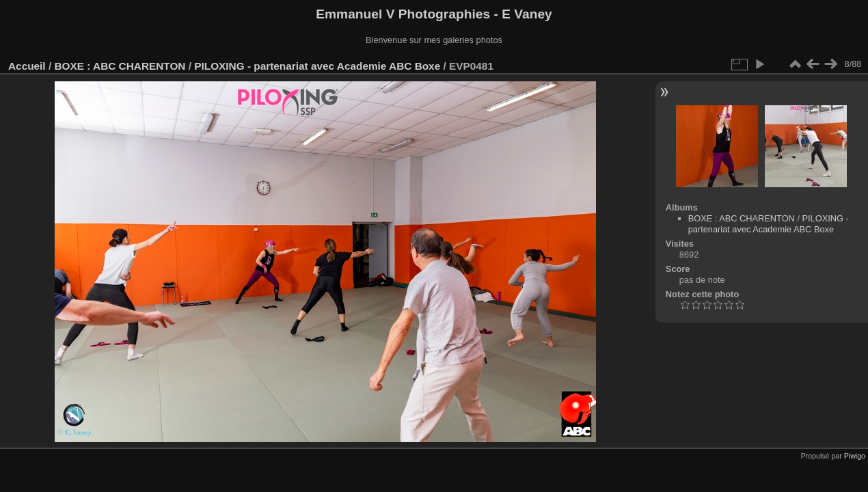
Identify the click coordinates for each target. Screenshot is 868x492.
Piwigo (855, 456)
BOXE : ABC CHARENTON (120, 66)
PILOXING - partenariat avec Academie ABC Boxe (317, 66)
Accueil (27, 66)
